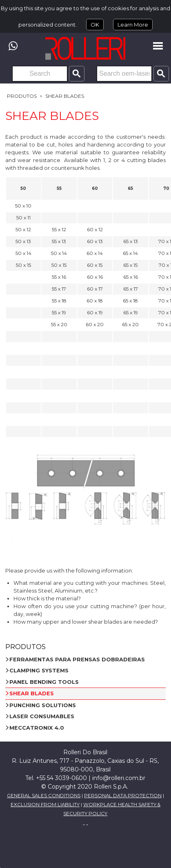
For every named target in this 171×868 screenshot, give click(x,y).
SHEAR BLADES (65, 96)
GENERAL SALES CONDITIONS (44, 796)
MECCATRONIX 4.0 (37, 728)
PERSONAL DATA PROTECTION (123, 796)
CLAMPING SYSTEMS (39, 671)
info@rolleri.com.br (119, 778)
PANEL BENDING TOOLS (44, 682)
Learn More (133, 25)
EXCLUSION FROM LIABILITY (45, 805)
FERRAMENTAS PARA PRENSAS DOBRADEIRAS (77, 659)
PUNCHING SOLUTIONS (43, 705)
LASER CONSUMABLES (42, 716)
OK (95, 25)
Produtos (22, 96)
